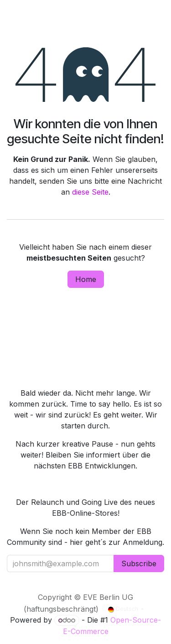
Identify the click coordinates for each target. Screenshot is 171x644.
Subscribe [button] (139, 563)
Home (86, 279)
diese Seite (90, 192)
